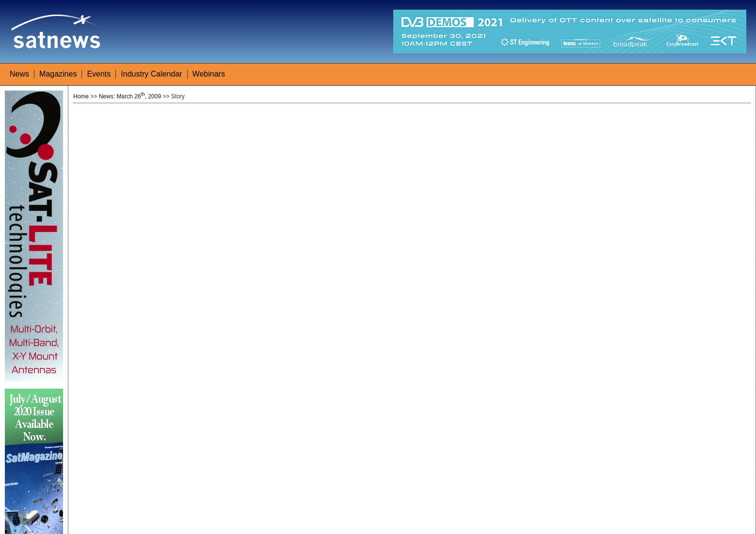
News (19, 74)
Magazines (58, 74)
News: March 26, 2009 (130, 96)
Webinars (209, 74)
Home (81, 96)
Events (99, 74)
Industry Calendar (151, 74)
